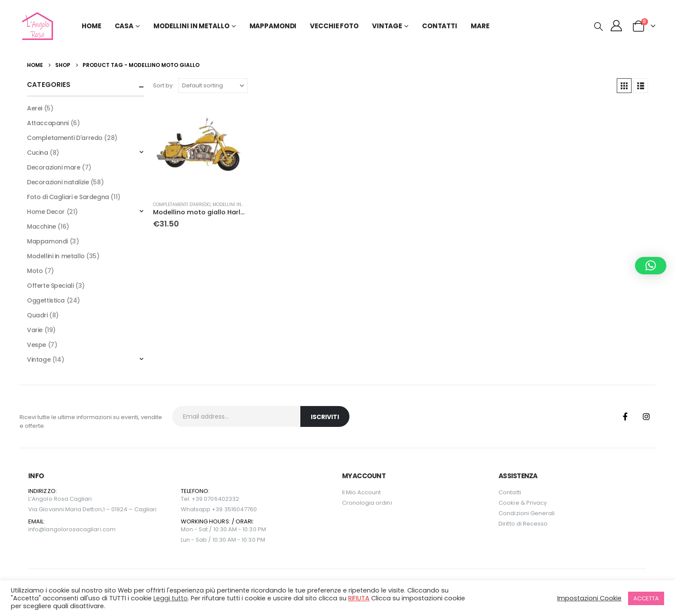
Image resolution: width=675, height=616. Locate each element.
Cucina (37, 153)
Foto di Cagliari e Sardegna (68, 197)
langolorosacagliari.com (80, 529)
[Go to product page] (199, 148)
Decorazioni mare (53, 167)
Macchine (42, 226)
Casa (124, 26)
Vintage (39, 360)
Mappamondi (273, 26)
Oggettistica (46, 300)
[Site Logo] (36, 26)
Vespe (37, 345)
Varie (35, 330)
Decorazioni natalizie (58, 182)
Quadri (37, 315)
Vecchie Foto (334, 26)
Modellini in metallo (237, 205)
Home (91, 26)
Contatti (440, 26)
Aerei (35, 108)
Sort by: (163, 85)
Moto (35, 271)
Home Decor (46, 212)
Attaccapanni (48, 123)
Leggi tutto (171, 598)
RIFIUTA (359, 598)
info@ (36, 529)
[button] (599, 27)
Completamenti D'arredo (182, 205)
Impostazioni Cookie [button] (589, 598)
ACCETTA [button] (646, 598)
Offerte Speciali (50, 286)
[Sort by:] (213, 86)
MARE (480, 26)
